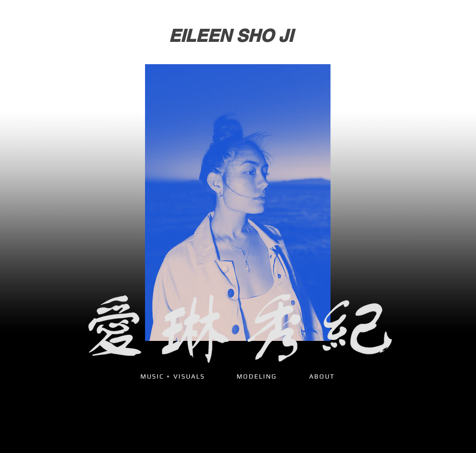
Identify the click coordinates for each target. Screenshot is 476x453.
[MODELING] (257, 376)
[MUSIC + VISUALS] (173, 376)
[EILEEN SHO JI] (231, 36)
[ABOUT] (322, 376)
